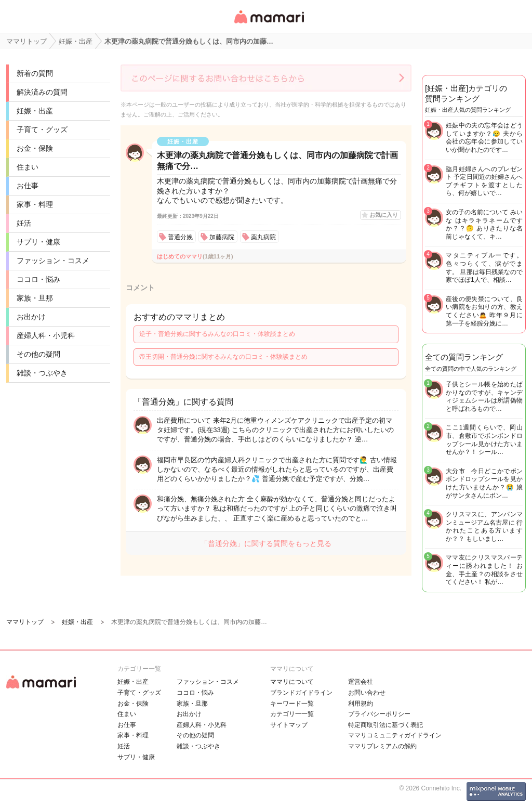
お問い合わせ (367, 693)
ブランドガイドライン (301, 693)
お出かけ (31, 317)
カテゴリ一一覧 (292, 714)
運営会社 (361, 682)
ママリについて (292, 682)
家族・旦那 (35, 298)
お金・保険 (35, 148)
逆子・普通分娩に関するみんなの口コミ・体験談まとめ (217, 334)
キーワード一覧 (292, 704)
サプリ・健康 (38, 242)
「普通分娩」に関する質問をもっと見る (266, 543)
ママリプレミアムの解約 (382, 746)
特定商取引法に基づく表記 (385, 725)
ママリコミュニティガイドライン (395, 735)
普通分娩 (180, 237)
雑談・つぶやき (42, 373)
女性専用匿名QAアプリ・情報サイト (269, 24)
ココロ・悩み (38, 279)
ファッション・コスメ (53, 261)
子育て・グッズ (42, 129)
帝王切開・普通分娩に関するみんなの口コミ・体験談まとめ (223, 357)
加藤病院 (222, 237)
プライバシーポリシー (379, 714)
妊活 (24, 223)
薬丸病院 (263, 237)
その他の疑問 (38, 354)
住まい (28, 167)
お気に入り (384, 215)
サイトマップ (289, 725)
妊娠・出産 (35, 111)
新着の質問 (35, 73)
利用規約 (361, 704)
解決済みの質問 (42, 92)
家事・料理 (35, 204)
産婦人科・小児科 (46, 335)
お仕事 (28, 186)
